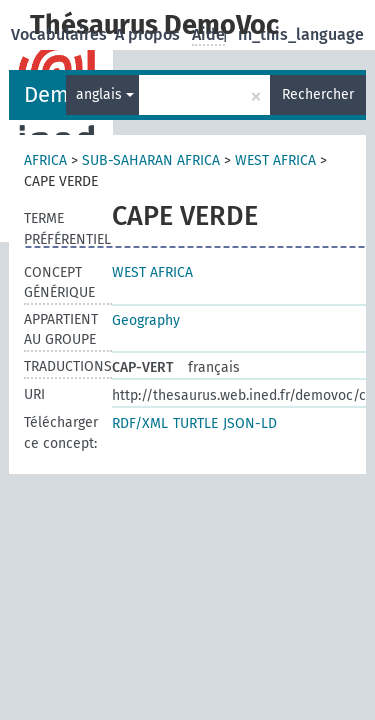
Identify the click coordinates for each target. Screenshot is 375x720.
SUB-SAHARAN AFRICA (151, 160)
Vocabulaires (61, 34)
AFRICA (45, 160)
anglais (105, 94)
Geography (146, 320)
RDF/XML (140, 423)
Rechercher (318, 94)
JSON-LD (250, 423)
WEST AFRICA (275, 160)
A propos (149, 34)
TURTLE (195, 423)
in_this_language (301, 34)
